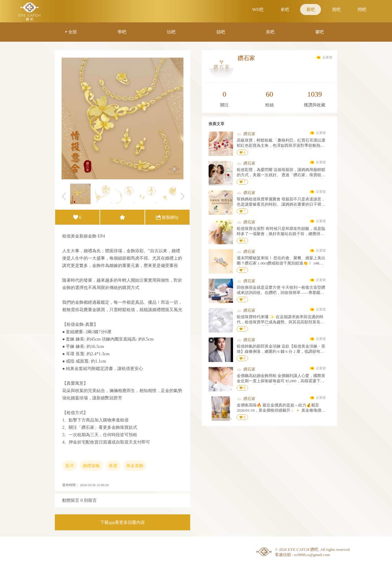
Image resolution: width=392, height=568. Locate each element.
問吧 (362, 10)
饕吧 (319, 32)
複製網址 (170, 217)
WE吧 (258, 10)
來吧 (285, 10)
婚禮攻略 (91, 466)
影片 (70, 466)
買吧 (336, 10)
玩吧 (171, 32)
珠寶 (113, 466)
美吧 (270, 32)
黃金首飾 (135, 466)
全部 (73, 32)
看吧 (311, 10)
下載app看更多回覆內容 (123, 522)
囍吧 (221, 32)
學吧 (122, 32)
